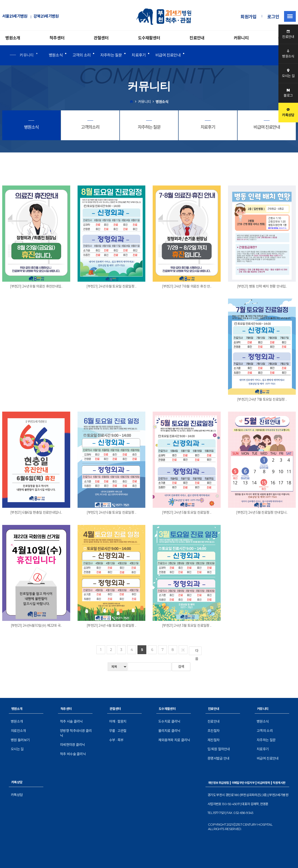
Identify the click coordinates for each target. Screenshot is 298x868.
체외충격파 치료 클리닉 (174, 740)
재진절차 (213, 740)
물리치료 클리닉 (169, 731)
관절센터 (101, 38)
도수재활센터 (149, 38)
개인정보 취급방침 (218, 783)
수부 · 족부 (116, 740)
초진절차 (213, 731)
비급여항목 (264, 783)
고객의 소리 (81, 55)
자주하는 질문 (111, 55)
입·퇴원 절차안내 (219, 749)
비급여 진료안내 (168, 55)
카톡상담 (17, 795)
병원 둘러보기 (20, 740)
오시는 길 (17, 749)
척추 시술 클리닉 (71, 721)
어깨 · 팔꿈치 (118, 721)
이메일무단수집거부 (243, 783)
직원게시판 (279, 783)
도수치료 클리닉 (169, 721)
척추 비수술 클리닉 (73, 754)
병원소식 (56, 55)
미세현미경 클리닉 (72, 745)
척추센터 (57, 38)
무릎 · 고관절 (118, 731)
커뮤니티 (241, 38)
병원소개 (13, 38)
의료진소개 (18, 731)
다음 (198, 652)
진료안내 (197, 38)
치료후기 (139, 55)
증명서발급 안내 (218, 758)
